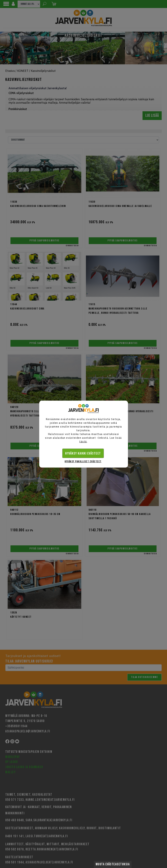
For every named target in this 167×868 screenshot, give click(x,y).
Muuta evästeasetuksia (113, 864)
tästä (83, 441)
